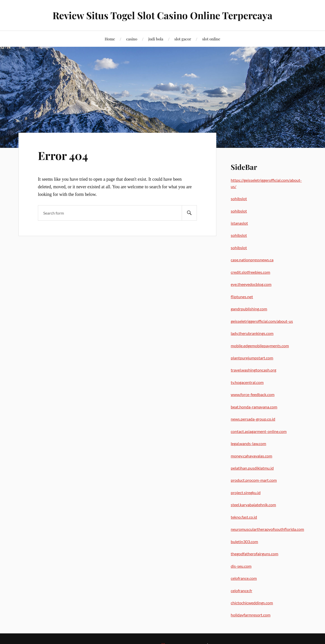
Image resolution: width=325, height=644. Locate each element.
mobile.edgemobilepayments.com (260, 346)
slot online (211, 39)
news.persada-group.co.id (253, 419)
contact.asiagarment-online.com (259, 431)
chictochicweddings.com (252, 603)
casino (132, 39)
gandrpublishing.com (249, 309)
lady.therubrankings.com (252, 333)
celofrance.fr (241, 591)
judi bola (156, 39)
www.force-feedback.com (253, 394)
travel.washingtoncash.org (253, 370)
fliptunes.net (242, 297)
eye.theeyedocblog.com (251, 284)
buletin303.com (244, 542)
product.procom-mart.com (254, 480)
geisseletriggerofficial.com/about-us (262, 321)
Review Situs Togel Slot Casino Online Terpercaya (162, 15)
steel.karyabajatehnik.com (253, 505)
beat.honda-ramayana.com (254, 407)
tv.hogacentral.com (247, 382)
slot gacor (183, 39)
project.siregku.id (246, 492)
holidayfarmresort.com (251, 615)
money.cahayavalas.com (251, 456)
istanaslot (239, 223)
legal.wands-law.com (248, 443)
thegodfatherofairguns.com (254, 554)
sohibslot (239, 199)
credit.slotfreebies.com (250, 272)
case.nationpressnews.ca (252, 260)
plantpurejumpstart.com (252, 358)
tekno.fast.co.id (244, 517)
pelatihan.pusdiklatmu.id (252, 468)
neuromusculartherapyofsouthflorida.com (267, 529)
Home (110, 39)
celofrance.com (244, 578)
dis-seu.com (241, 566)
